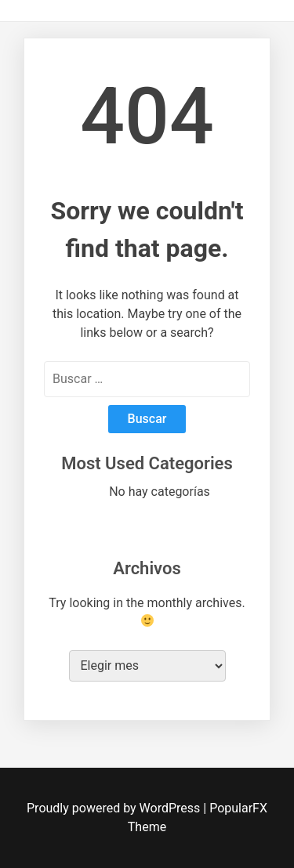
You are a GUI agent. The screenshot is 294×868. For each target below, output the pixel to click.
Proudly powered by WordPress (115, 808)
